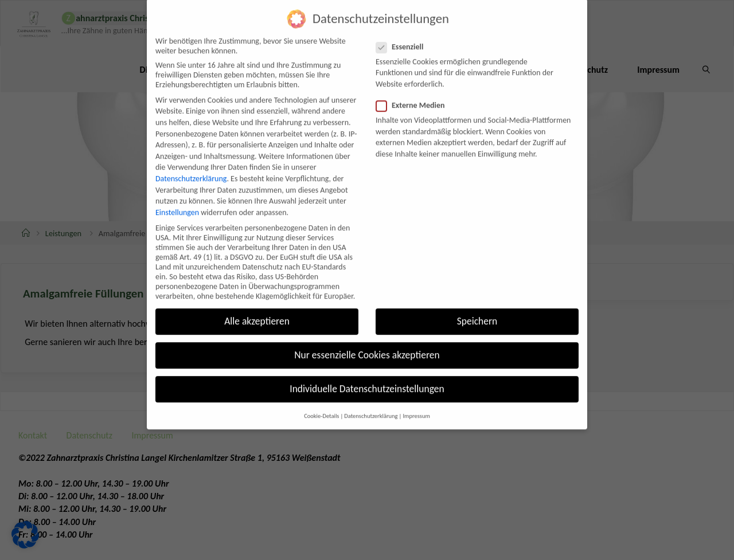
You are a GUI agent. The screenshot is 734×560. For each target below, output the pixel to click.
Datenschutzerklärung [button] (371, 402)
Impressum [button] (416, 402)
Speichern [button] (477, 308)
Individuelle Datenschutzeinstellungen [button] (367, 375)
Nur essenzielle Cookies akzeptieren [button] (367, 342)
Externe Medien (415, 92)
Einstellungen (177, 199)
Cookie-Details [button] (321, 402)
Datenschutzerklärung (191, 165)
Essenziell (405, 33)
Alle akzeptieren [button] (257, 308)
